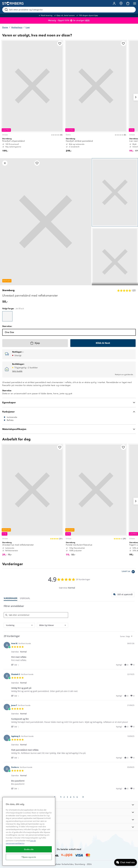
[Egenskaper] (69, 403)
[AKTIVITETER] (69, 827)
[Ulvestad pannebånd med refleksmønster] (7, 316)
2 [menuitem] (64, 797)
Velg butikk (17, 371)
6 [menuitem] (77, 797)
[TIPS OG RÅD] (69, 820)
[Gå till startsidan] (13, 3)
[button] (15, 665)
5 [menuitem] (74, 797)
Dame (5, 27)
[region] (29, 831)
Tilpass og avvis (29, 857)
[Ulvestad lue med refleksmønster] (32, 501)
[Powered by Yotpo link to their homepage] (129, 572)
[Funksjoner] (69, 412)
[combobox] (19, 625)
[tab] (123, 595)
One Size (9, 332)
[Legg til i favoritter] (60, 43)
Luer (28, 27)
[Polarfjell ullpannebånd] (32, 97)
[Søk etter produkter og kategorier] (70, 10)
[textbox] (134, 637)
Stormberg (8, 290)
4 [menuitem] (71, 797)
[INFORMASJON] (69, 805)
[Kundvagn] (128, 3)
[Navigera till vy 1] (115, 192)
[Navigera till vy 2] (115, 262)
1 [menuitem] (61, 797)
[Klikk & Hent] (103, 343)
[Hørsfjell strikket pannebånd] (96, 97)
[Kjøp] (35, 343)
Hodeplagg (17, 27)
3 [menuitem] (67, 797)
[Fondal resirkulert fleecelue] (96, 501)
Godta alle (29, 849)
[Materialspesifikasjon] (69, 429)
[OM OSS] (69, 812)
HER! (87, 20)
